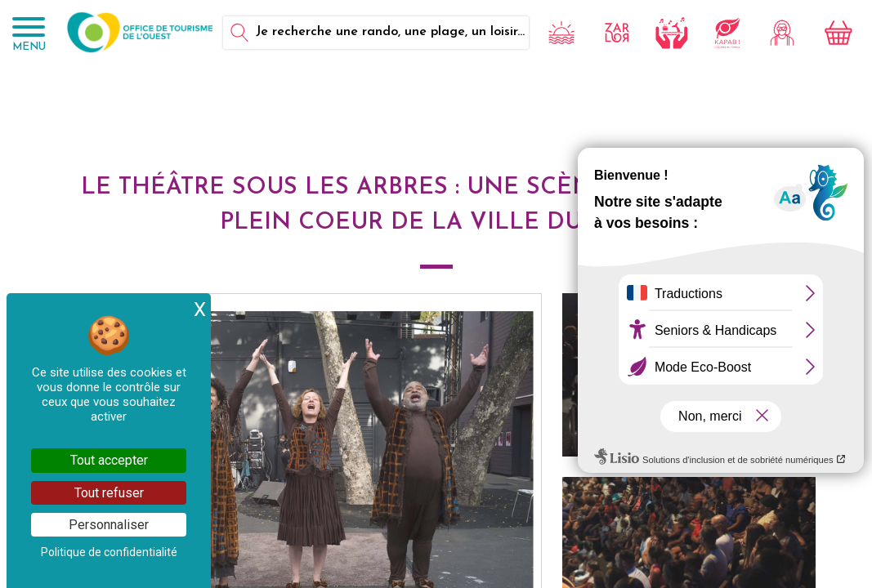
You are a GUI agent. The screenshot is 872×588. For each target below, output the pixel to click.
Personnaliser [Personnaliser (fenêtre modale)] (109, 525)
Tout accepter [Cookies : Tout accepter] (109, 460)
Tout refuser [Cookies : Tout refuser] (109, 493)
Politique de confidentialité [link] (109, 552)
